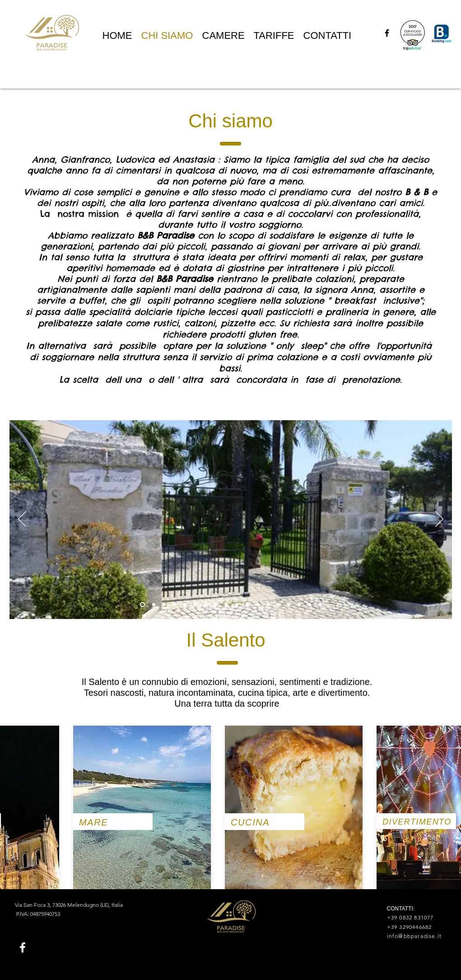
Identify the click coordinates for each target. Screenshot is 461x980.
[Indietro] (22, 520)
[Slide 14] (289, 605)
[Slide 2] (164, 605)
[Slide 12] (258, 605)
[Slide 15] (320, 605)
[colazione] (247, 605)
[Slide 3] (175, 605)
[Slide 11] (237, 605)
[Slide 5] (195, 605)
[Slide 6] (206, 605)
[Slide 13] (268, 605)
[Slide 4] (185, 605)
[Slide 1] (142, 605)
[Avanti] (439, 520)
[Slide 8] (226, 605)
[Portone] (154, 605)
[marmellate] (278, 605)
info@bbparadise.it (414, 936)
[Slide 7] (216, 605)
